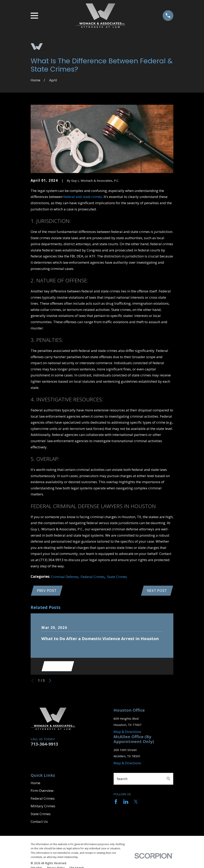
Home (35, 784)
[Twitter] (136, 803)
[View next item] (50, 682)
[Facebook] (116, 803)
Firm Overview (42, 792)
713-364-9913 (44, 745)
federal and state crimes (83, 197)
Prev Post (47, 591)
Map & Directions (127, 733)
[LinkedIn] (126, 803)
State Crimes (117, 577)
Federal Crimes (93, 577)
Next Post (157, 591)
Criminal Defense (65, 577)
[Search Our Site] (168, 780)
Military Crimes (43, 807)
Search (122, 780)
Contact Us (39, 823)
